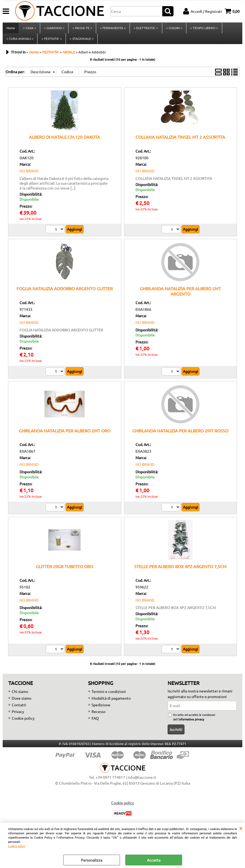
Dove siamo (22, 701)
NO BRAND (29, 174)
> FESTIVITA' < (51, 41)
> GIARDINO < (54, 29)
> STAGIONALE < (81, 41)
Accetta (154, 860)
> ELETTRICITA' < (145, 29)
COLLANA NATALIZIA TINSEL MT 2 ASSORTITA (180, 140)
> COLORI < (173, 29)
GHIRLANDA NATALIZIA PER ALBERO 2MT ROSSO (180, 434)
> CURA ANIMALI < (20, 41)
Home (11, 29)
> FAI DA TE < (82, 29)
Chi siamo (20, 695)
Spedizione (101, 708)
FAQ (95, 721)
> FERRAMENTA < (112, 29)
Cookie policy (17, 846)
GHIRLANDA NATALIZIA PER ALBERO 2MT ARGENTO (180, 294)
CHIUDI (241, 828)
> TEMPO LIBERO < (203, 29)
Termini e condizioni (109, 695)
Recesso (99, 715)
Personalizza (92, 860)
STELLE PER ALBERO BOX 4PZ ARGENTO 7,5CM (180, 569)
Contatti (19, 708)
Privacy (18, 715)
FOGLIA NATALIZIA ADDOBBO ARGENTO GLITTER (65, 292)
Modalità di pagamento (111, 701)
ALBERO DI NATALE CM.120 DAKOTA (65, 140)
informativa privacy (191, 722)
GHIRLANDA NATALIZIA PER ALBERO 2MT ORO (65, 434)
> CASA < (29, 29)
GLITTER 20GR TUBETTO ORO (65, 569)
